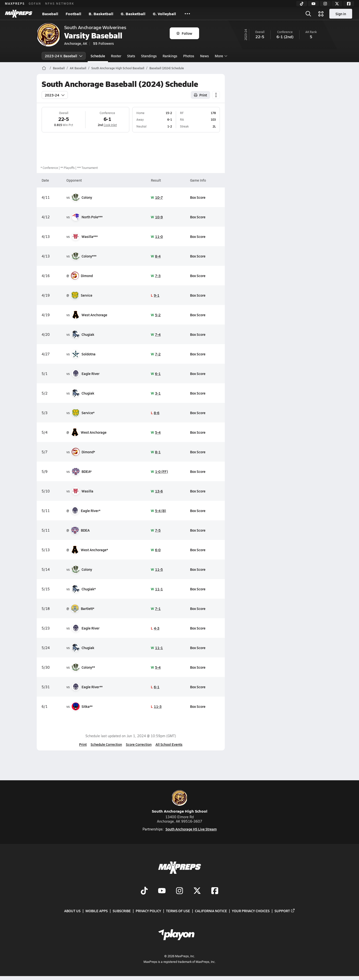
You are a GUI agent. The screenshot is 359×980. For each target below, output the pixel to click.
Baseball (50, 14)
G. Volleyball (164, 14)
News (204, 56)
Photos (189, 56)
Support (285, 911)
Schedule (98, 56)
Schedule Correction (106, 744)
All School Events (169, 744)
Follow (184, 33)
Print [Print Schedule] (200, 95)
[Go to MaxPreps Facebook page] (215, 891)
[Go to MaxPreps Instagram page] (179, 891)
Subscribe (122, 911)
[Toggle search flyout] (308, 14)
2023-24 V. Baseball (64, 56)
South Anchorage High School (180, 802)
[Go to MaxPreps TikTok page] (144, 891)
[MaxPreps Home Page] (44, 68)
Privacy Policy (148, 911)
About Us (72, 911)
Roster (116, 56)
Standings (149, 56)
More (220, 56)
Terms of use (178, 911)
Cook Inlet (110, 125)
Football (73, 14)
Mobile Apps (97, 911)
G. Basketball (133, 14)
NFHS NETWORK (60, 3)
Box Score (197, 197)
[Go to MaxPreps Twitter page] (197, 891)
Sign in (341, 14)
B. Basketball (101, 14)
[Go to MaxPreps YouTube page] (162, 891)
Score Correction (139, 744)
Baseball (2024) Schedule (167, 68)
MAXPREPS (15, 3)
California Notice (211, 911)
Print (83, 744)
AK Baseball (78, 68)
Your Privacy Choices (251, 911)
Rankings (170, 56)
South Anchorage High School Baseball (118, 68)
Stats (131, 56)
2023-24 (55, 95)
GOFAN (35, 3)
